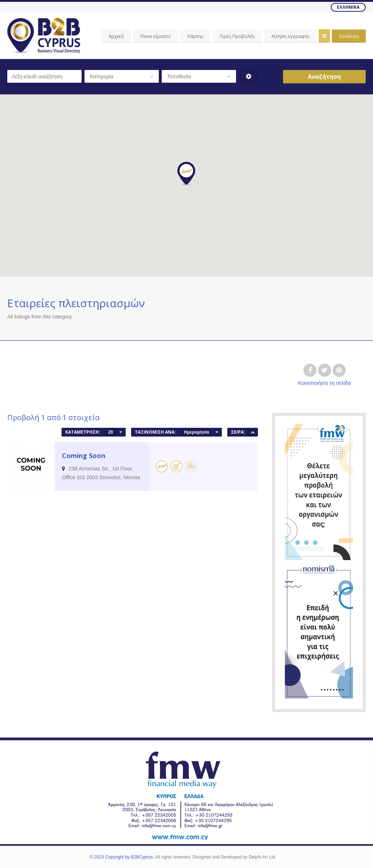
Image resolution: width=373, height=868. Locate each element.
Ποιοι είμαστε (156, 36)
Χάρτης (195, 36)
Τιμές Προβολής (237, 36)
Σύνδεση (349, 36)
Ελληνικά (348, 7)
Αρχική (116, 36)
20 (111, 432)
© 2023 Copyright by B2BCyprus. (122, 857)
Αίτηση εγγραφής (290, 36)
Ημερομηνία (197, 432)
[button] (186, 174)
